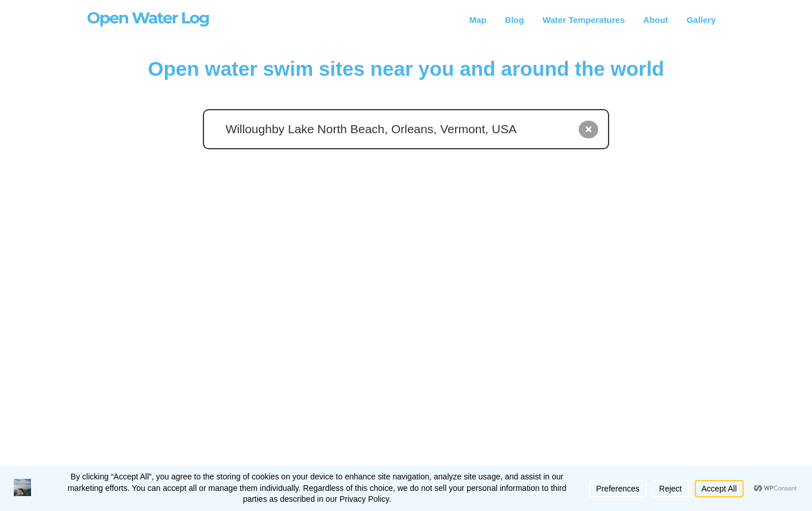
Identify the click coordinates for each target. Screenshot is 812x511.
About (655, 20)
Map (478, 20)
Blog (515, 20)
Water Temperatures (584, 20)
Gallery (701, 20)
